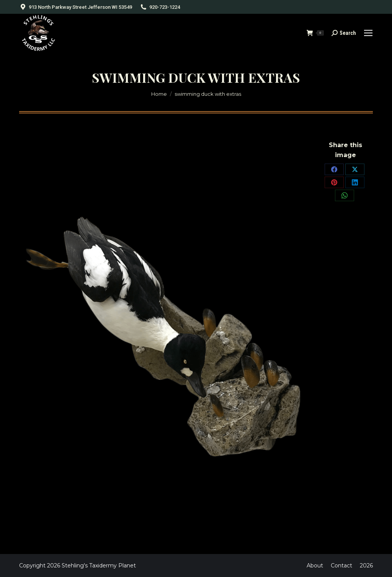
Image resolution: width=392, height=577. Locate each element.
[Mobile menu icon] (368, 33)
